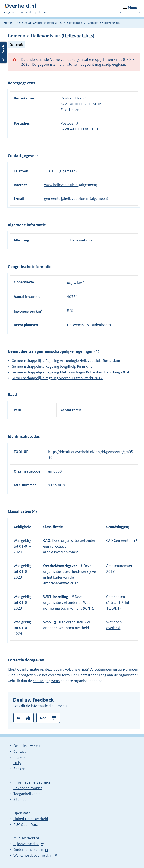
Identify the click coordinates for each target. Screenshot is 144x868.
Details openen (3, 53)
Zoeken (19, 769)
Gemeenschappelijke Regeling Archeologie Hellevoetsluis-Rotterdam (66, 361)
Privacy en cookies (28, 788)
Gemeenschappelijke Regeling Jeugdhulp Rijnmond (52, 366)
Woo (47, 622)
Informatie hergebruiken (33, 782)
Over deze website (28, 746)
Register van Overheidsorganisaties (39, 23)
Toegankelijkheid (27, 794)
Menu (132, 7)
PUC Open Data (26, 825)
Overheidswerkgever (60, 566)
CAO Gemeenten (119, 541)
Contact (20, 751)
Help (17, 763)
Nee (43, 718)
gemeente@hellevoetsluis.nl (67, 198)
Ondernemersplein (28, 850)
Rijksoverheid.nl (26, 844)
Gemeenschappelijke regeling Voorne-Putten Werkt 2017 (57, 378)
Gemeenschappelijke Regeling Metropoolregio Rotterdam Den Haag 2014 (70, 372)
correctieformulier (62, 675)
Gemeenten (75, 23)
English (19, 757)
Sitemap (20, 800)
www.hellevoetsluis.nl (61, 185)
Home (8, 23)
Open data (22, 813)
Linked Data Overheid (31, 819)
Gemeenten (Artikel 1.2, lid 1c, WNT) (118, 603)
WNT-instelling (56, 597)
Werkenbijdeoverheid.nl (33, 855)
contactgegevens (46, 681)
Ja (18, 718)
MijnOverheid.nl (26, 838)
